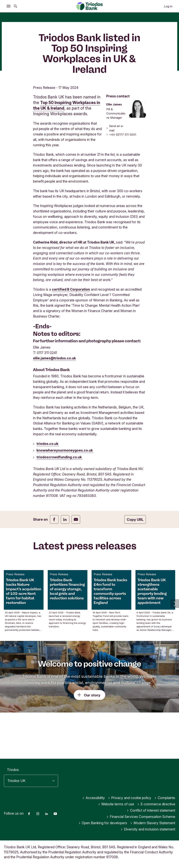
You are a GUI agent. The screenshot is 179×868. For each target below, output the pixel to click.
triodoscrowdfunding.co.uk (60, 495)
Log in (168, 6)
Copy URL (135, 558)
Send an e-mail (115, 166)
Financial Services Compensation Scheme (141, 817)
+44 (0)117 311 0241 (121, 172)
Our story (92, 733)
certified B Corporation (71, 327)
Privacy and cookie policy (130, 798)
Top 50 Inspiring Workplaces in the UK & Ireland (67, 143)
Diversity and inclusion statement (148, 829)
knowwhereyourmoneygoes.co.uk (65, 488)
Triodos (13, 770)
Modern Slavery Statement (153, 823)
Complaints (165, 798)
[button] (175, 641)
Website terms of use (116, 804)
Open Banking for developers (103, 823)
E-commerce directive (156, 804)
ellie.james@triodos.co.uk (54, 396)
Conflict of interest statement (151, 811)
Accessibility (94, 798)
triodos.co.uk (48, 482)
